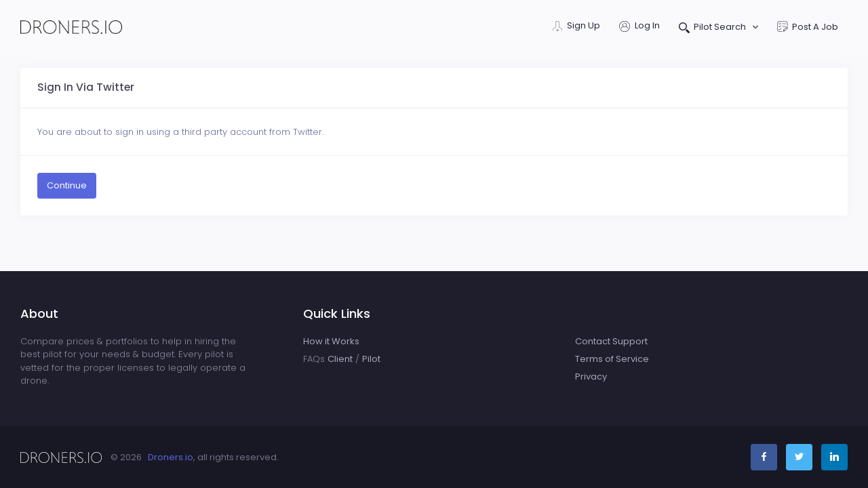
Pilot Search (714, 28)
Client (340, 359)
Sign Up (576, 27)
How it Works (331, 341)
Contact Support (611, 341)
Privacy (591, 377)
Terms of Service (612, 359)
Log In (639, 27)
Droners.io (171, 457)
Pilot (371, 359)
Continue (67, 185)
